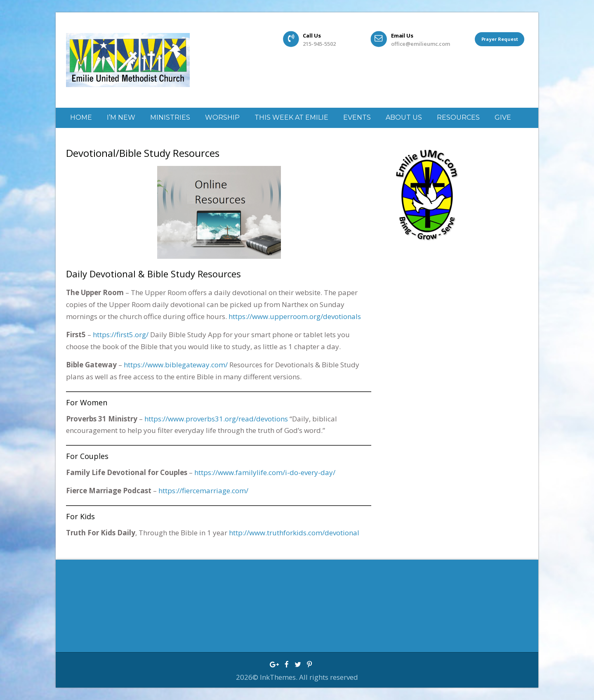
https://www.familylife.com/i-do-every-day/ (265, 472)
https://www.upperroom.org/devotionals (295, 316)
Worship (222, 117)
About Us (404, 117)
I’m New (121, 117)
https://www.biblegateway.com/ (176, 365)
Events (357, 117)
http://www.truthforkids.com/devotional (294, 533)
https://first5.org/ (121, 335)
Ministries (170, 117)
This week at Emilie (291, 117)
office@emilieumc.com (420, 44)
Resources (458, 117)
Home (81, 117)
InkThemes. (279, 677)
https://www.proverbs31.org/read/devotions (216, 419)
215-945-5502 (319, 44)
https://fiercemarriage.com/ (203, 491)
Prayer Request (500, 39)
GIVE (503, 117)
